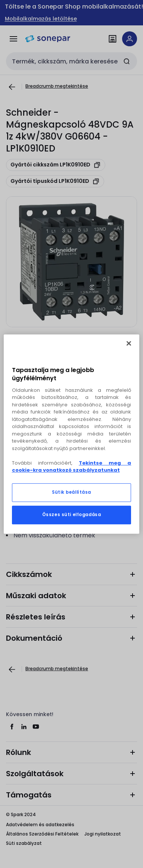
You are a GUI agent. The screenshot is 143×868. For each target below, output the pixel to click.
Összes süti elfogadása (72, 515)
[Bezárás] (129, 343)
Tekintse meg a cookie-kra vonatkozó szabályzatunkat (72, 467)
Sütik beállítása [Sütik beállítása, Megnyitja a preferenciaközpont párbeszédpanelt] (71, 492)
